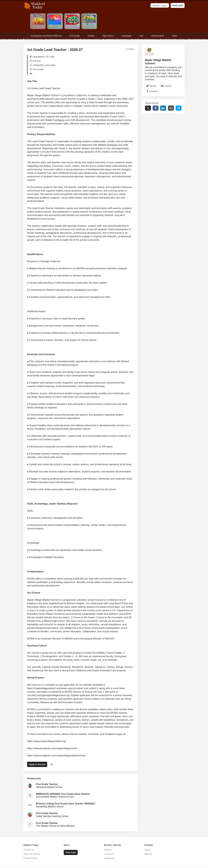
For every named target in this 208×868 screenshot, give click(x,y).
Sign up (148, 854)
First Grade (75, 36)
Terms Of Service (32, 854)
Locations (109, 854)
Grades (91, 36)
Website (153, 86)
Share (156, 109)
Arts (141, 36)
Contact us (29, 850)
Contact (89, 22)
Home (38, 22)
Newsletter (72, 22)
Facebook (154, 92)
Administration (158, 36)
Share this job (55, 765)
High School (108, 36)
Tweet (148, 109)
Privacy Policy (30, 859)
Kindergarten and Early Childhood (46, 36)
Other (175, 36)
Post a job (178, 5)
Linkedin (168, 86)
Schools (108, 850)
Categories (109, 859)
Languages (126, 36)
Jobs (55, 22)
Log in (147, 850)
